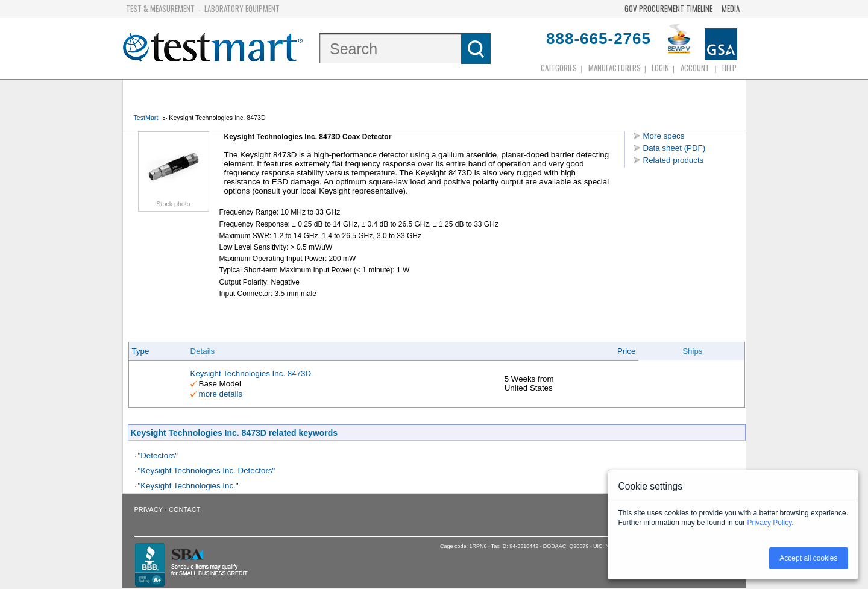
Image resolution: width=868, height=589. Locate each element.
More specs (664, 136)
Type (141, 351)
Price (626, 351)
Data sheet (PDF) (675, 148)
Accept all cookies (808, 558)
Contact (184, 509)
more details (221, 394)
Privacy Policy (770, 523)
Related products (674, 160)
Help (729, 68)
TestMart (146, 118)
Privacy (149, 509)
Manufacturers (615, 68)
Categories (559, 68)
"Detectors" (158, 455)
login (660, 68)
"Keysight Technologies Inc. (187, 486)
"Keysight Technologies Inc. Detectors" (207, 471)
